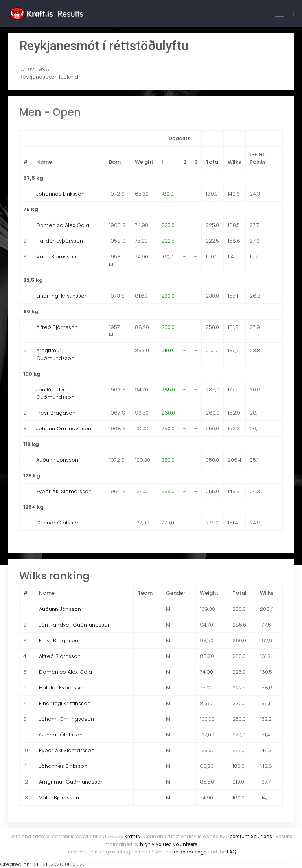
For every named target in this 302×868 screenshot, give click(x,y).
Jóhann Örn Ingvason (64, 429)
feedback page (189, 852)
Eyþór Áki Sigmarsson (64, 491)
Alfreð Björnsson (57, 327)
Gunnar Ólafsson (58, 523)
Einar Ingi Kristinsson (62, 296)
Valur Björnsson (56, 257)
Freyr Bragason (56, 413)
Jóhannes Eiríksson (60, 194)
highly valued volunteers (169, 844)
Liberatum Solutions (249, 837)
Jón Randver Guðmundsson (55, 394)
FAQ (231, 852)
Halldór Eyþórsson (60, 241)
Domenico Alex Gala (63, 225)
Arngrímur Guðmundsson (55, 354)
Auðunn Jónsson (57, 460)
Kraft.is (132, 837)
